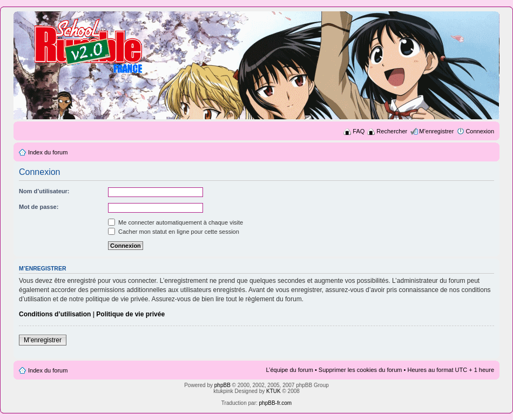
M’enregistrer (436, 131)
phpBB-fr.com (276, 403)
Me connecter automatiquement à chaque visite (175, 222)
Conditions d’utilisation (55, 314)
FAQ (359, 131)
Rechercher (392, 131)
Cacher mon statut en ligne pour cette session (174, 232)
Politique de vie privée (130, 314)
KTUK (274, 391)
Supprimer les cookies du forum (360, 370)
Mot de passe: (39, 207)
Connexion (480, 131)
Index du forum (48, 152)
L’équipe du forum (289, 370)
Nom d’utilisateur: (44, 191)
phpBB (222, 385)
